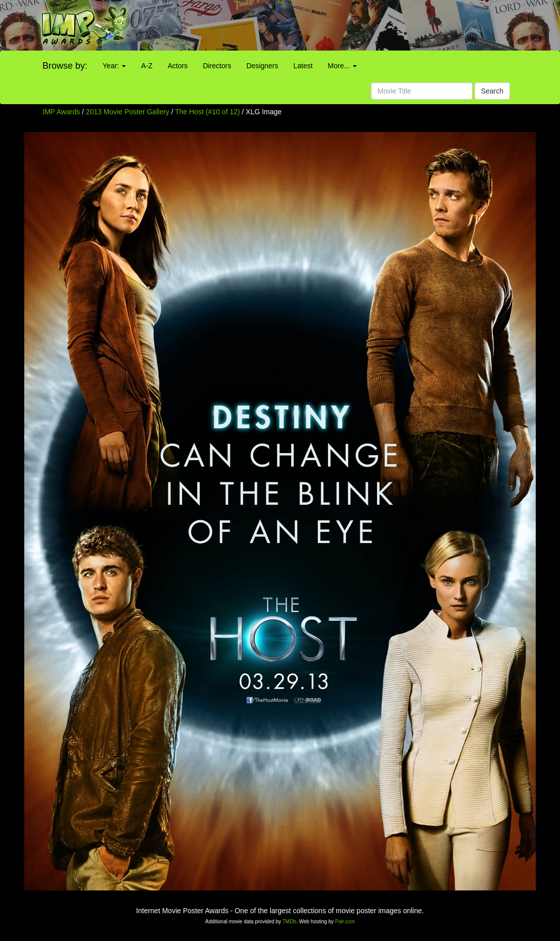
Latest (303, 66)
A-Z (147, 66)
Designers (262, 66)
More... (342, 66)
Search (492, 91)
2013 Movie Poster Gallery (128, 112)
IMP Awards (61, 112)
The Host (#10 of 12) (207, 112)
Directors (217, 66)
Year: (114, 66)
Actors (178, 66)
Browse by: (65, 66)
